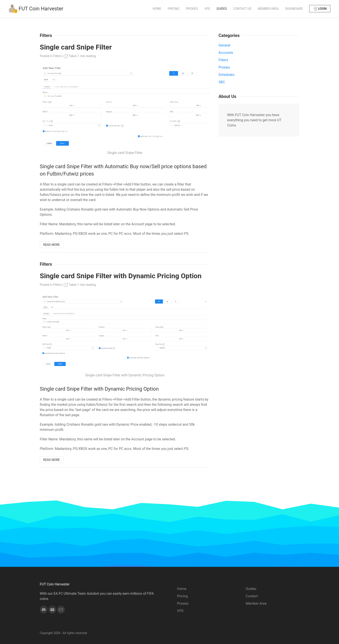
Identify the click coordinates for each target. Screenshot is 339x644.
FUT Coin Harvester (36, 9)
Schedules (227, 75)
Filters (57, 56)
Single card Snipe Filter (76, 47)
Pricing (174, 9)
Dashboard (294, 9)
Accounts (226, 53)
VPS (207, 9)
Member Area (268, 9)
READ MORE (52, 245)
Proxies (192, 9)
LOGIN (320, 9)
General (224, 45)
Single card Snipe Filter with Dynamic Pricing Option (121, 276)
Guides (222, 9)
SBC (222, 82)
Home (157, 9)
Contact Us (242, 9)
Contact (252, 596)
